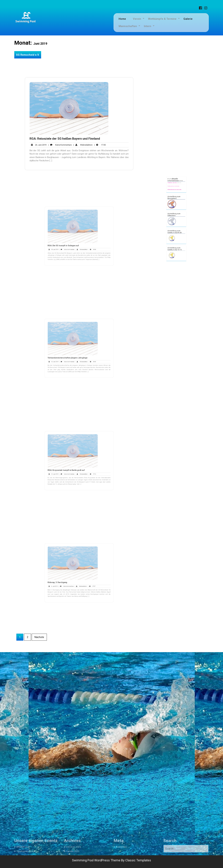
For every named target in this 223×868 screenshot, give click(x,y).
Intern (148, 26)
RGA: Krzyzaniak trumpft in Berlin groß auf (71, 467)
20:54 (88, 357)
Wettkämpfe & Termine (162, 19)
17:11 (88, 469)
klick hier (178, 202)
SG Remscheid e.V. (28, 55)
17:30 (97, 142)
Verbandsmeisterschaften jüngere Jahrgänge (72, 355)
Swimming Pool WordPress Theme (96, 860)
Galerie (188, 19)
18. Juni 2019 (62, 245)
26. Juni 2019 (44, 142)
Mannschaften (128, 26)
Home (122, 19)
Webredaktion (82, 142)
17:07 (87, 582)
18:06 (88, 245)
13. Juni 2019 (62, 469)
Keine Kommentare (63, 142)
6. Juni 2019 (62, 582)
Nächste (39, 637)
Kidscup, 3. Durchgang (65, 579)
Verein (137, 19)
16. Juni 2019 (62, 357)
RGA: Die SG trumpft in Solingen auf (69, 242)
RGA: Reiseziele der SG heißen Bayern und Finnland (67, 137)
